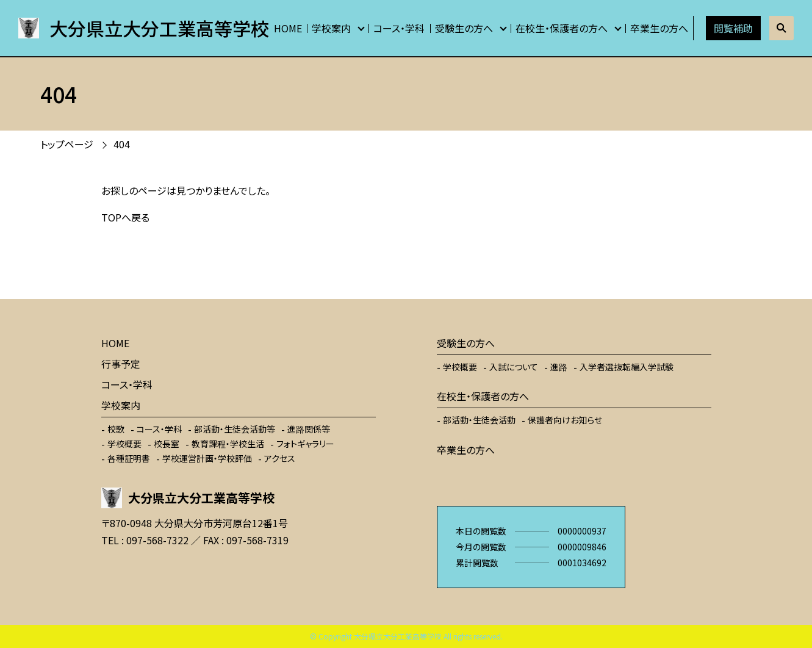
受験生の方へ (464, 28)
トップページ (67, 144)
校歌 (116, 429)
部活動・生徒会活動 (479, 420)
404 (122, 144)
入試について (514, 367)
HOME (288, 28)
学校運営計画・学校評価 (207, 458)
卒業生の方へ (659, 28)
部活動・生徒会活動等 (235, 429)
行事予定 (121, 364)
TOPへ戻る (125, 217)
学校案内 (331, 28)
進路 (559, 367)
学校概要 (124, 444)
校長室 (167, 444)
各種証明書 (129, 458)
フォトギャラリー (305, 444)
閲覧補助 (733, 28)
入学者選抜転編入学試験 (627, 367)
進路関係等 (309, 429)
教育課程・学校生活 (228, 444)
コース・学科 (399, 28)
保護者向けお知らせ (565, 420)
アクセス (280, 458)
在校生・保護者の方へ (562, 28)
